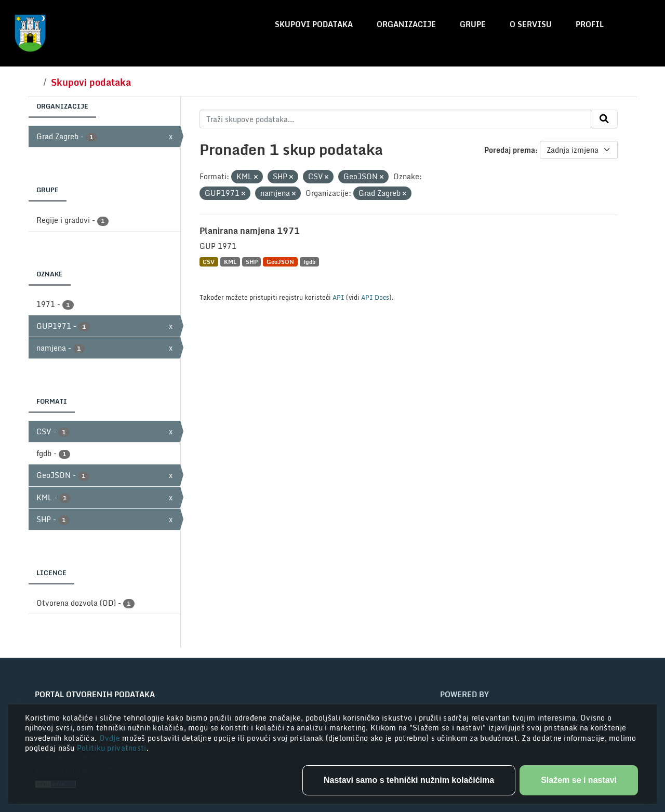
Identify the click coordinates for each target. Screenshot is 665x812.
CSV (209, 262)
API (338, 297)
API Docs (375, 297)
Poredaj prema (510, 150)
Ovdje (111, 738)
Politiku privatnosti (112, 748)
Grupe (473, 24)
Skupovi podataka (314, 24)
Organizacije (406, 24)
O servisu (531, 24)
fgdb (309, 262)
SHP (252, 262)
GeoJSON (280, 262)
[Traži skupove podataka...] (396, 119)
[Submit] (604, 119)
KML (230, 262)
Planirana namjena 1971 (250, 231)
